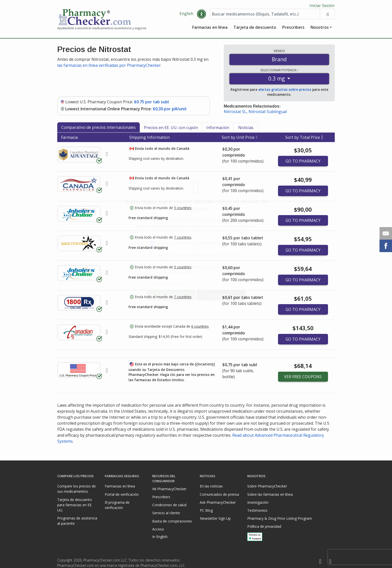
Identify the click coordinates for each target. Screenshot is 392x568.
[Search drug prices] (327, 16)
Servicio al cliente (166, 513)
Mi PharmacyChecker (169, 489)
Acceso (158, 529)
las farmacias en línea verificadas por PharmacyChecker (109, 67)
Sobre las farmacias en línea (270, 494)
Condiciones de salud (169, 505)
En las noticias (211, 486)
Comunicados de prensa (219, 494)
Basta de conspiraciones (172, 521)
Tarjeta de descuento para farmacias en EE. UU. (75, 505)
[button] (201, 16)
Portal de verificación (122, 494)
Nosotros (320, 29)
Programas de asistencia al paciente (77, 521)
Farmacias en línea (210, 29)
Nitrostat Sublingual (268, 113)
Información (218, 129)
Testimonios (257, 510)
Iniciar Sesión (322, 6)
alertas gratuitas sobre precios (285, 91)
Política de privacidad (264, 526)
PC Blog (206, 510)
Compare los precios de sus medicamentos (76, 489)
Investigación (258, 502)
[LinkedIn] (330, 562)
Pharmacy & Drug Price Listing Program (280, 518)
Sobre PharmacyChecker (267, 486)
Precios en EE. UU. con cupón (171, 129)
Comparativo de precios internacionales (98, 129)
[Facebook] (320, 562)
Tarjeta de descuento (255, 29)
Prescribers (293, 29)
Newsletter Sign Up (215, 518)
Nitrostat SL (235, 113)
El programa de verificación (117, 505)
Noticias (246, 129)
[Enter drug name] (265, 16)
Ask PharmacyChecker (218, 502)
